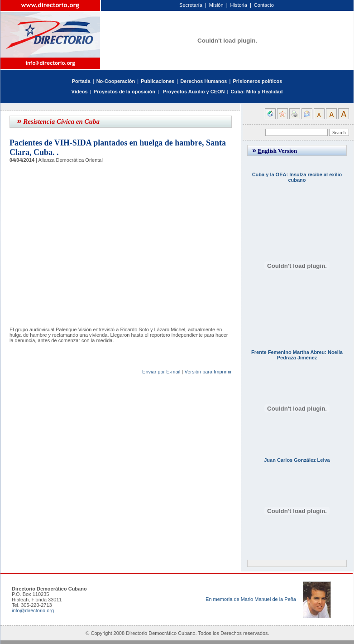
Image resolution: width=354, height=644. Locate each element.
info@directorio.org (33, 610)
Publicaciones (158, 81)
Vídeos (80, 92)
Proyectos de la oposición (124, 92)
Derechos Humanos (203, 81)
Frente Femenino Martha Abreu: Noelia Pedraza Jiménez (297, 355)
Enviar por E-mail (161, 372)
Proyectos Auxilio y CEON (194, 92)
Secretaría (191, 5)
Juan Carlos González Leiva (297, 460)
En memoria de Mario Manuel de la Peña (251, 599)
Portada (81, 81)
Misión (216, 5)
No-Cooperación (116, 81)
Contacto (264, 5)
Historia (239, 5)
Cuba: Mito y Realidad (256, 92)
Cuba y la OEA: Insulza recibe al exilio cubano (297, 177)
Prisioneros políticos (257, 81)
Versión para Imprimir (208, 372)
